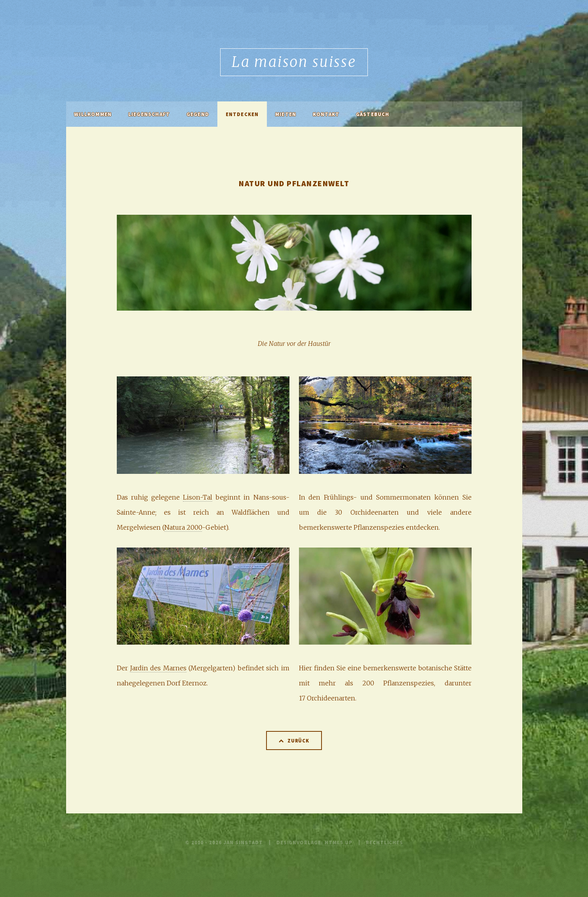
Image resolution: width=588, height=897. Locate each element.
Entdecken (242, 114)
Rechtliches (385, 842)
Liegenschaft (149, 114)
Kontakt (326, 114)
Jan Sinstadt (243, 842)
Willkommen (93, 114)
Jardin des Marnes (158, 668)
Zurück (299, 741)
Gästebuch (373, 114)
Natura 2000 (183, 527)
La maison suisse (294, 62)
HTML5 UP (339, 842)
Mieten (286, 114)
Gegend (198, 114)
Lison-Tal (198, 497)
